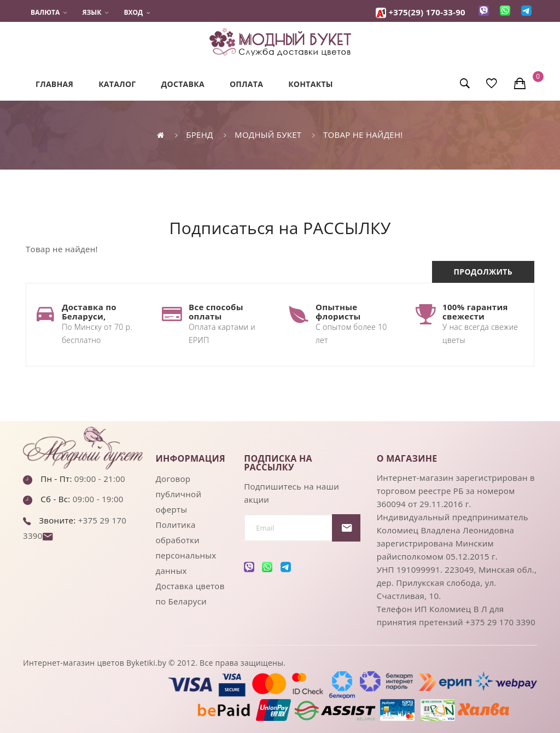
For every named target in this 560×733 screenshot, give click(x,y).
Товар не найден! (363, 135)
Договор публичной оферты (179, 494)
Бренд (199, 135)
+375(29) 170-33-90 (427, 12)
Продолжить (483, 272)
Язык (96, 13)
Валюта (49, 13)
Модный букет (268, 135)
